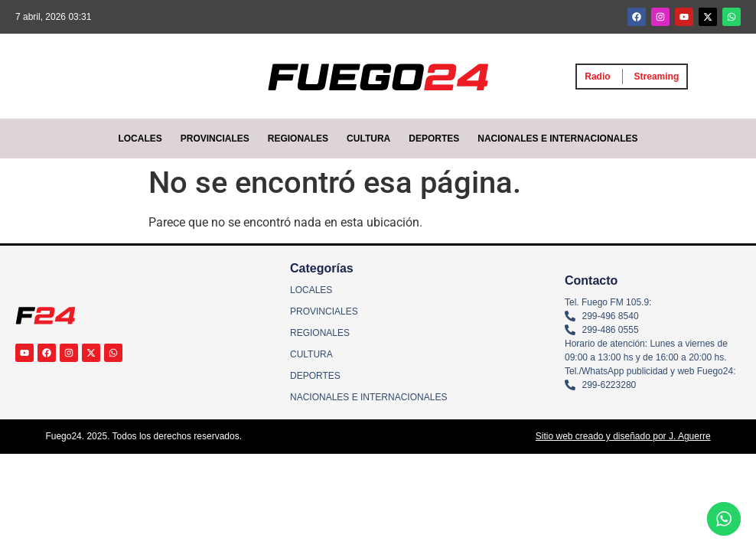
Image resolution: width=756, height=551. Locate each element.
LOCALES (140, 139)
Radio (597, 77)
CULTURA (368, 139)
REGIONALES (298, 139)
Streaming (657, 77)
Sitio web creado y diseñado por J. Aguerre (623, 436)
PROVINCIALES (215, 139)
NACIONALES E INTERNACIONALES (557, 139)
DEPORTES (434, 139)
